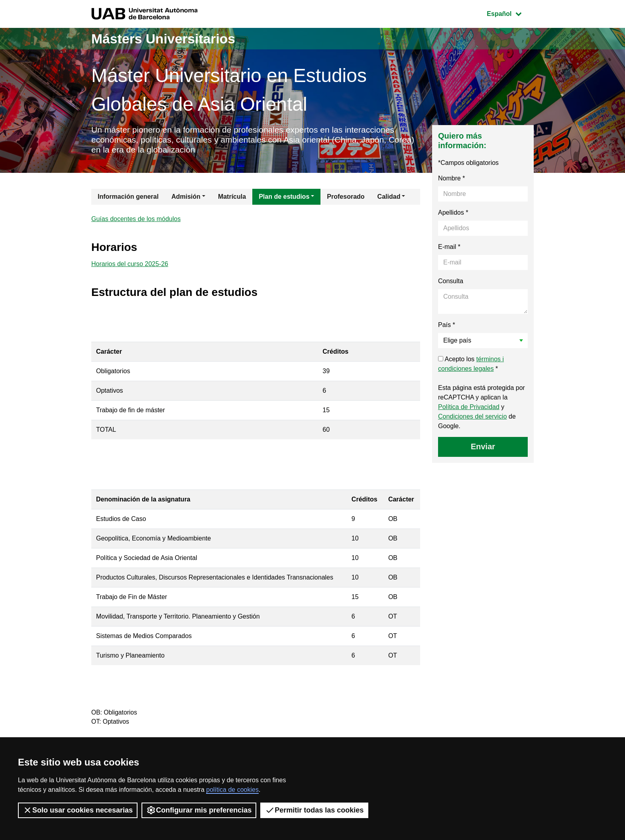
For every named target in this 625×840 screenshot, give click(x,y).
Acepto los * (471, 365)
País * (447, 326)
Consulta (451, 282)
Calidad (389, 198)
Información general (128, 198)
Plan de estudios (284, 198)
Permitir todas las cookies (314, 810)
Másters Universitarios (168, 38)
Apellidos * (453, 214)
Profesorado (346, 198)
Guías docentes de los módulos (136, 220)
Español (510, 13)
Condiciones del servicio (473, 418)
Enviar (483, 448)
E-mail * (449, 248)
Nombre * (452, 179)
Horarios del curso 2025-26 (130, 266)
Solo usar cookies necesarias (78, 810)
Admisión (186, 198)
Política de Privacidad (469, 408)
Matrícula (232, 198)
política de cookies (232, 790)
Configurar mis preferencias (199, 810)
